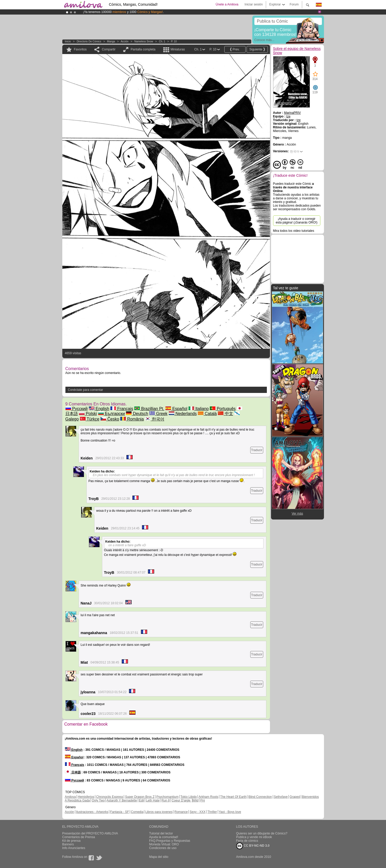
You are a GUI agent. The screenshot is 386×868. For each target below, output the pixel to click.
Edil (141, 800)
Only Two (98, 800)
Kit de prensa (72, 841)
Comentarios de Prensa (79, 837)
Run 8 (166, 800)
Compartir (109, 49)
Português (223, 409)
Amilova (70, 797)
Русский (77, 409)
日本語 (73, 772)
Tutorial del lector (161, 833)
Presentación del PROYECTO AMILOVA (90, 833)
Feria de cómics (247, 841)
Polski (88, 414)
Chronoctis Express (110, 797)
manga (111, 41)
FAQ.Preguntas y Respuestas (170, 841)
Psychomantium (167, 797)
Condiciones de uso (163, 848)
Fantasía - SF (120, 812)
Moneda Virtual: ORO (164, 844)
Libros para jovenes (159, 812)
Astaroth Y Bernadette (122, 800)
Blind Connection (260, 797)
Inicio (68, 41)
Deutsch (137, 414)
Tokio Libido (189, 797)
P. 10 (174, 41)
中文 (225, 414)
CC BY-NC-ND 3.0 (253, 846)
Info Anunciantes (74, 848)
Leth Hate (153, 800)
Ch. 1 (162, 41)
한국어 (154, 419)
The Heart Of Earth (233, 797)
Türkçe (90, 419)
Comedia (137, 812)
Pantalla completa (143, 49)
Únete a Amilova (227, 4)
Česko (110, 419)
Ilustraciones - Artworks (92, 812)
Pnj (203, 800)
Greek (158, 414)
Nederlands (183, 414)
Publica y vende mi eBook (254, 837)
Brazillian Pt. (149, 409)
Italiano (199, 409)
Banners (68, 844)
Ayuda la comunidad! (164, 837)
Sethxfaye (281, 797)
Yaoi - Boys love (230, 812)
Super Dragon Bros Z (140, 797)
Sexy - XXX (197, 812)
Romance (181, 812)
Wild (195, 800)
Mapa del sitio (159, 857)
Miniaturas (178, 49)
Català (207, 414)
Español (176, 409)
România (132, 419)
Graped (295, 797)
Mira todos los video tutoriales (294, 231)
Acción (125, 41)
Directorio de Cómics (89, 41)
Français (122, 409)
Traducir (257, 450)
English (99, 409)
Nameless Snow (144, 41)
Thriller (212, 812)
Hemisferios (86, 797)
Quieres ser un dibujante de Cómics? (262, 833)
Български (112, 414)
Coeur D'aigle (181, 800)
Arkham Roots (208, 797)
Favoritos (80, 49)
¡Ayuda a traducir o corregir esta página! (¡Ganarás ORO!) (297, 221)
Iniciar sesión (254, 4)
